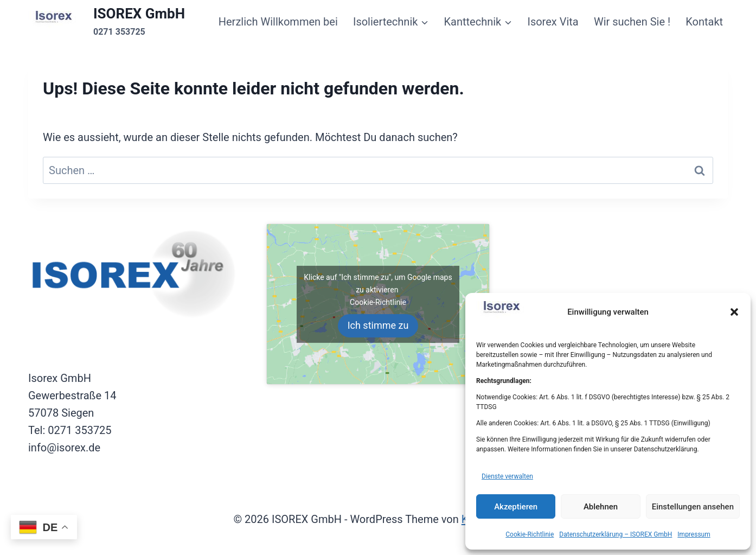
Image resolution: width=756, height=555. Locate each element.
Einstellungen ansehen (693, 507)
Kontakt (704, 22)
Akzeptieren (516, 507)
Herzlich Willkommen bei (278, 22)
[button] (734, 312)
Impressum (694, 534)
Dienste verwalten (507, 476)
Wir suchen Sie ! (632, 22)
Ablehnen (601, 507)
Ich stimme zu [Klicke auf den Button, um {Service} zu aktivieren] (378, 325)
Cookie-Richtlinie (530, 534)
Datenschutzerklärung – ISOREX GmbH (616, 534)
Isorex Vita (553, 22)
